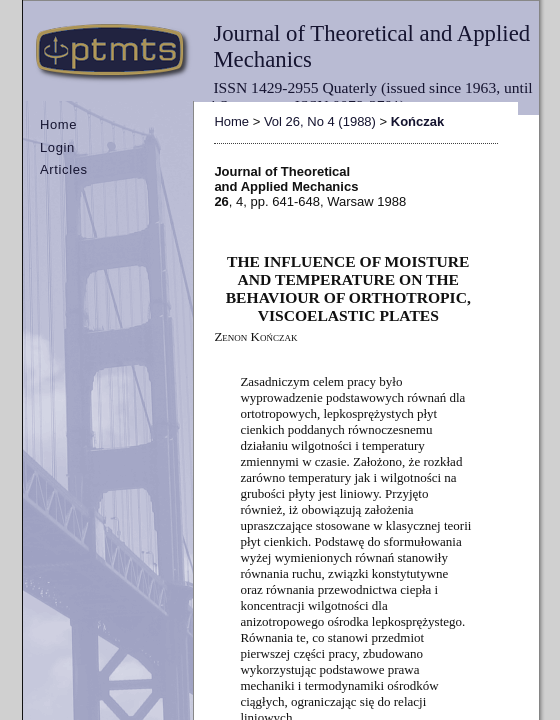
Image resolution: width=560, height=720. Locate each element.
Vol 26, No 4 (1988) (320, 121)
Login (57, 147)
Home (58, 124)
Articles (64, 169)
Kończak (417, 121)
